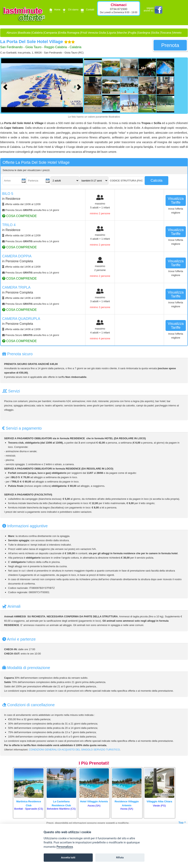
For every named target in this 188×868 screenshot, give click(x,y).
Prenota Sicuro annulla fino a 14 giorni (31, 210)
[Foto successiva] (80, 87)
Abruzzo (12, 33)
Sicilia (155, 33)
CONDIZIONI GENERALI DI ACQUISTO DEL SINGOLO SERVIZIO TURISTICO (74, 750)
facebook (158, 10)
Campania (51, 33)
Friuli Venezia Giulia (93, 33)
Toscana (166, 33)
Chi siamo (70, 10)
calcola (157, 180)
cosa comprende (19, 216)
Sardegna (144, 33)
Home (54, 10)
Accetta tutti (68, 857)
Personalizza (65, 847)
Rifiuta (120, 857)
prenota (170, 45)
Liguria (112, 33)
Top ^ (182, 823)
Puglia (132, 33)
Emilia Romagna (69, 33)
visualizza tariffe (176, 201)
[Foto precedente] (6, 87)
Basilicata (25, 33)
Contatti (87, 10)
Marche (122, 33)
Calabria (37, 33)
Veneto (177, 33)
